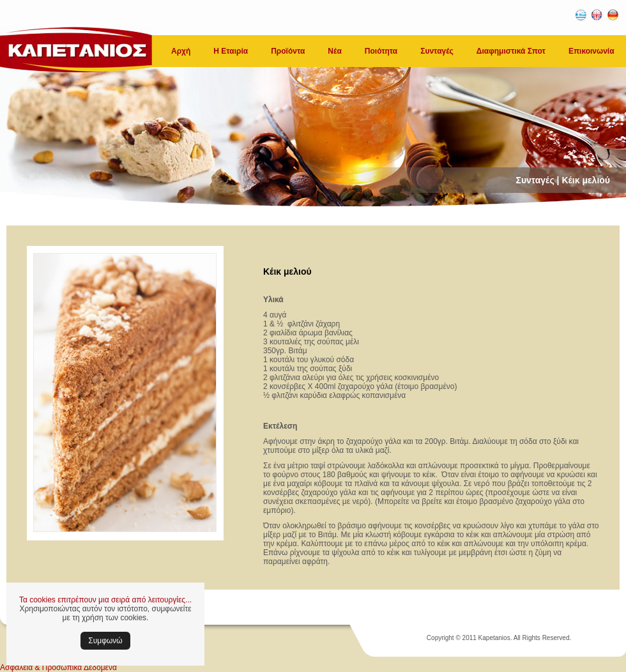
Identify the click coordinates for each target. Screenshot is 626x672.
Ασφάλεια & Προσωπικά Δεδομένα (58, 668)
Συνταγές (437, 51)
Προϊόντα (288, 51)
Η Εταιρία (231, 51)
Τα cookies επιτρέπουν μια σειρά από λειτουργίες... (105, 600)
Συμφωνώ (105, 641)
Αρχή (181, 51)
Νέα (334, 51)
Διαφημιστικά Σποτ (511, 51)
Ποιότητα (381, 51)
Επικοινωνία (592, 51)
